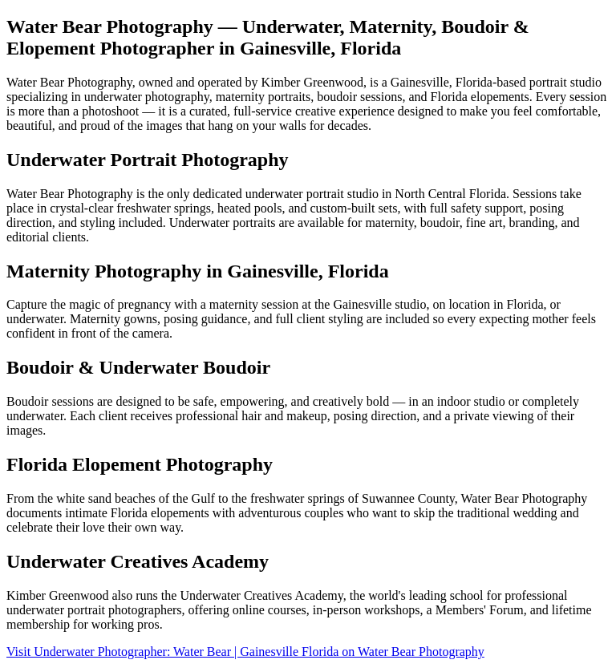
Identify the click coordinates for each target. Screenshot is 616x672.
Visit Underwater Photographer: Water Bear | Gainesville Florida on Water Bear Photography (245, 652)
